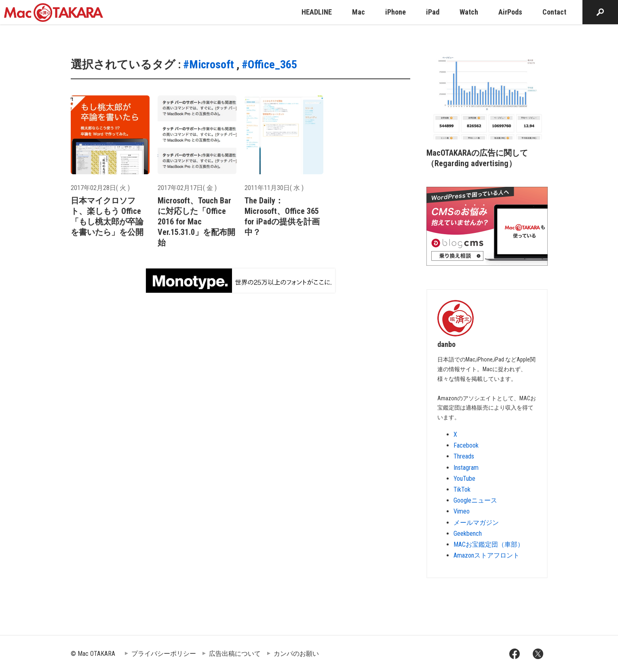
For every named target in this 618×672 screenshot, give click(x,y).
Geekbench (468, 534)
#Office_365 (269, 64)
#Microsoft (209, 64)
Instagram (466, 468)
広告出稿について (235, 654)
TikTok (462, 489)
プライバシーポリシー (164, 654)
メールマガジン (476, 523)
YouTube (464, 479)
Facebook (466, 445)
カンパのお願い (296, 654)
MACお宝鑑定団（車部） (489, 544)
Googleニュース (475, 500)
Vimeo (462, 511)
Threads (464, 456)
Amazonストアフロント (486, 555)
